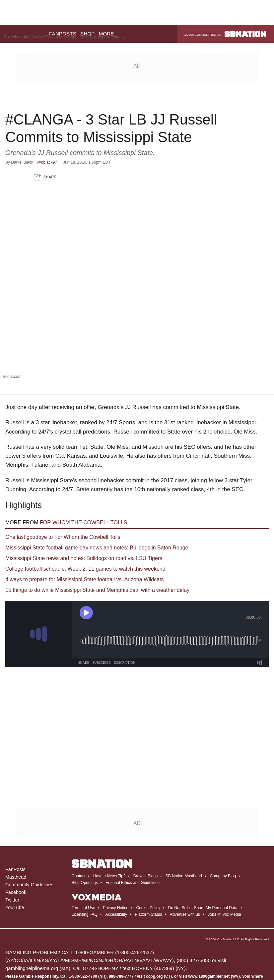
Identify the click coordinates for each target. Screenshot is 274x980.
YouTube (15, 862)
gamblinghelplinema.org (32, 923)
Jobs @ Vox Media (224, 869)
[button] (45, 131)
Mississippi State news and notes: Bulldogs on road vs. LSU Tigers (84, 513)
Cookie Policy (148, 862)
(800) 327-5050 (194, 915)
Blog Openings (85, 837)
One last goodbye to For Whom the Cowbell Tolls (63, 491)
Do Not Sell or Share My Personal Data (203, 862)
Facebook (16, 847)
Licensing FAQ (85, 869)
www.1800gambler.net (209, 931)
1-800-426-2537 (135, 907)
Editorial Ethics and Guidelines (133, 837)
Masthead (16, 831)
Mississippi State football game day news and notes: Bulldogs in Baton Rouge (97, 502)
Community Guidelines (29, 839)
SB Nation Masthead (184, 830)
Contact (78, 830)
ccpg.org (154, 931)
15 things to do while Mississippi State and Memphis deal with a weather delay (97, 544)
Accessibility (116, 869)
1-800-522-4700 (83, 931)
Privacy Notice (116, 862)
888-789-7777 (121, 931)
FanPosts (15, 824)
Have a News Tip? (109, 830)
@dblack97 (47, 117)
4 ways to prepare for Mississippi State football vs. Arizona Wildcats (85, 534)
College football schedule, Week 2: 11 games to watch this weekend (85, 523)
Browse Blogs (145, 830)
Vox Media (224, 893)
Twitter (12, 854)
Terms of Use (83, 862)
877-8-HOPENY (101, 923)
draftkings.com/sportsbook (29, 962)
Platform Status (149, 869)
